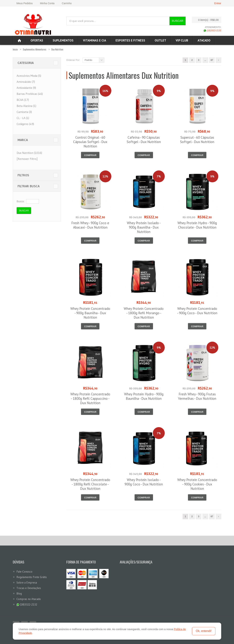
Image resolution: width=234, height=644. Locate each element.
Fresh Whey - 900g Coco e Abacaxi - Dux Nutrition (90, 225)
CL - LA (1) (23, 118)
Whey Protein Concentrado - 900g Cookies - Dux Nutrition (197, 484)
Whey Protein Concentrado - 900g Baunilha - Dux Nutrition (90, 313)
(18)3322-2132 (212, 31)
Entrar (218, 3)
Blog (19, 593)
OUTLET (160, 40)
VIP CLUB (182, 40)
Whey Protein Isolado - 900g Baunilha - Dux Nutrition (144, 227)
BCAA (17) (23, 100)
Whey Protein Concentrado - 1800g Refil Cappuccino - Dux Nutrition (90, 398)
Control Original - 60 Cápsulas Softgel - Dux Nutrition (90, 142)
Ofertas (37, 40)
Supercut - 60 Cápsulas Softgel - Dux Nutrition (197, 140)
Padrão (88, 60)
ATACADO (204, 40)
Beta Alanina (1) (26, 106)
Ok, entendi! (204, 631)
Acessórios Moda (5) (29, 76)
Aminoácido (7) (26, 82)
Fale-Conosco (24, 572)
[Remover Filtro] (27, 159)
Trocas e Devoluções (29, 588)
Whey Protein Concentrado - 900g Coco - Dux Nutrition (197, 311)
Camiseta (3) (24, 112)
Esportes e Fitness (130, 40)
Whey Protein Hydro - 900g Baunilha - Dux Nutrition (144, 396)
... (205, 60)
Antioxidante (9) (26, 88)
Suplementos (63, 40)
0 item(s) (205, 20)
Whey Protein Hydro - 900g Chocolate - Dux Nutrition (197, 225)
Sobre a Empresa (27, 583)
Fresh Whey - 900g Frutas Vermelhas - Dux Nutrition (197, 396)
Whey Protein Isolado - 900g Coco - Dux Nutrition (144, 482)
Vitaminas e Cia (95, 40)
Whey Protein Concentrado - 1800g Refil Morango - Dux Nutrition (144, 313)
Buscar (177, 21)
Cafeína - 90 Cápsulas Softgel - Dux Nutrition (144, 140)
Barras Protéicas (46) (30, 94)
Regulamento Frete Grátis (32, 577)
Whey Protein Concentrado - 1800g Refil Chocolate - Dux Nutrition (90, 484)
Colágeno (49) (25, 124)
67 (212, 60)
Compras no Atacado (29, 599)
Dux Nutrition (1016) (29, 153)
